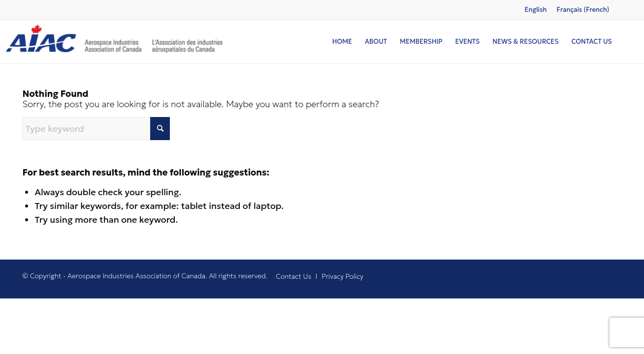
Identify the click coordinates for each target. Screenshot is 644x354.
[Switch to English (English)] (535, 10)
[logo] (117, 42)
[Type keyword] (96, 129)
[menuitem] (342, 42)
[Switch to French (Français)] (583, 10)
